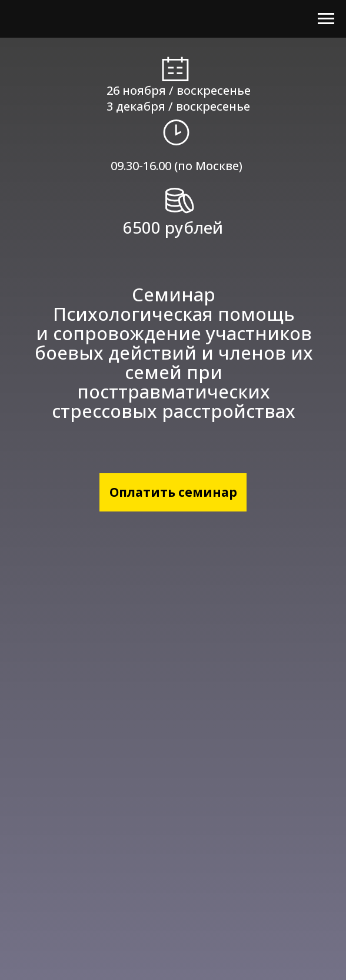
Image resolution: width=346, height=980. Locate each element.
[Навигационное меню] (326, 19)
